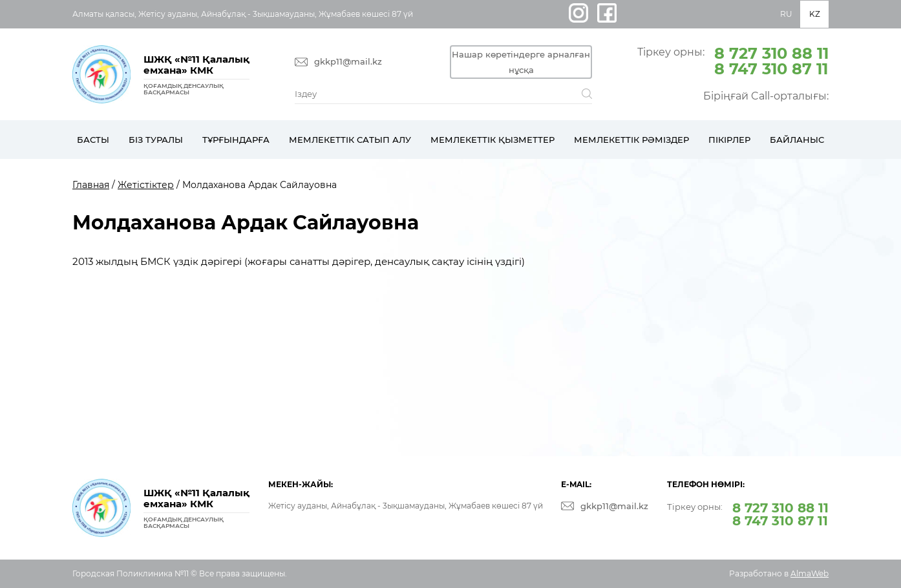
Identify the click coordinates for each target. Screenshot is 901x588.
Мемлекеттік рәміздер (631, 140)
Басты (93, 140)
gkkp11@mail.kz (348, 62)
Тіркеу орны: (733, 60)
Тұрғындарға (236, 140)
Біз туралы (156, 140)
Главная (91, 185)
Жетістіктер (146, 185)
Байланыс (797, 140)
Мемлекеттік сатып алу (350, 140)
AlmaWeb (810, 573)
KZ (815, 14)
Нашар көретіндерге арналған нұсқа (521, 62)
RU (786, 14)
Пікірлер (729, 140)
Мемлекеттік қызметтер (493, 140)
